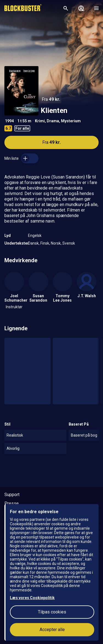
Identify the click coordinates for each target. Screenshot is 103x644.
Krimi (40, 121)
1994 (9, 121)
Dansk (33, 243)
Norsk (56, 243)
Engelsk (35, 236)
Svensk (69, 243)
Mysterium (71, 121)
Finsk (45, 243)
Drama (53, 121)
